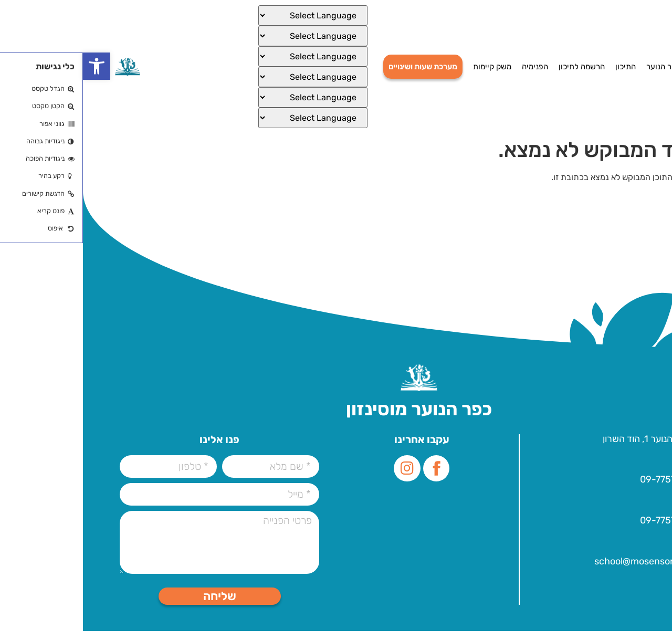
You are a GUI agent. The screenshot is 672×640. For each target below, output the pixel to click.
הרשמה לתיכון (499, 67)
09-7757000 (584, 484)
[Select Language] (230, 15)
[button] (14, 66)
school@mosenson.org (561, 568)
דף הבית (622, 67)
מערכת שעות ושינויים (340, 67)
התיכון (543, 67)
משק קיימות (409, 67)
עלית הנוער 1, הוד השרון (565, 441)
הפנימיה (452, 67)
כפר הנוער (580, 67)
